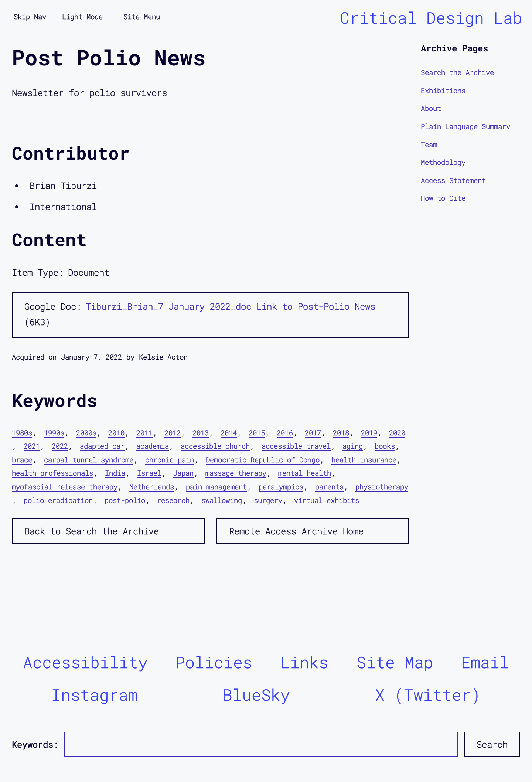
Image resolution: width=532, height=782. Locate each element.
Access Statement (453, 180)
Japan (183, 473)
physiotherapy (382, 487)
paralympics (281, 487)
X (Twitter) (428, 695)
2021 (32, 446)
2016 (285, 433)
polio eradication (58, 500)
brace (22, 460)
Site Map (395, 662)
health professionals (52, 473)
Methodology (443, 162)
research (173, 500)
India (115, 473)
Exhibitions (443, 90)
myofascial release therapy (65, 487)
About (431, 108)
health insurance (364, 460)
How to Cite (443, 198)
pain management (216, 487)
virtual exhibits (327, 500)
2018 (341, 433)
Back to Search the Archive (92, 531)
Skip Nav (30, 16)
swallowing (222, 500)
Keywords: (35, 744)
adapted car (102, 446)
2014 (229, 433)
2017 (313, 433)
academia (153, 446)
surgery (268, 500)
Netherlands (152, 487)
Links (304, 662)
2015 (257, 433)
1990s (54, 433)
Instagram (95, 695)
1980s (22, 433)
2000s (86, 433)
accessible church (215, 446)
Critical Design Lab (431, 18)
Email (485, 662)
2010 (116, 433)
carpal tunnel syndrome (89, 460)
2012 (173, 433)
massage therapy (236, 473)
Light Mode (82, 16)
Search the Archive (457, 72)
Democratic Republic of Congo (263, 460)
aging (353, 446)
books (385, 446)
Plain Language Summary (465, 126)
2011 (144, 433)
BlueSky (256, 695)
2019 (369, 433)
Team (429, 144)
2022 (60, 446)
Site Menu (142, 16)
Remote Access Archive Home (296, 531)
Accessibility (85, 662)
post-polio (125, 500)
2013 (201, 433)
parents (329, 487)
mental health (305, 473)
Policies (214, 662)
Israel (149, 473)
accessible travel (296, 446)
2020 (397, 433)
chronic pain (170, 460)
